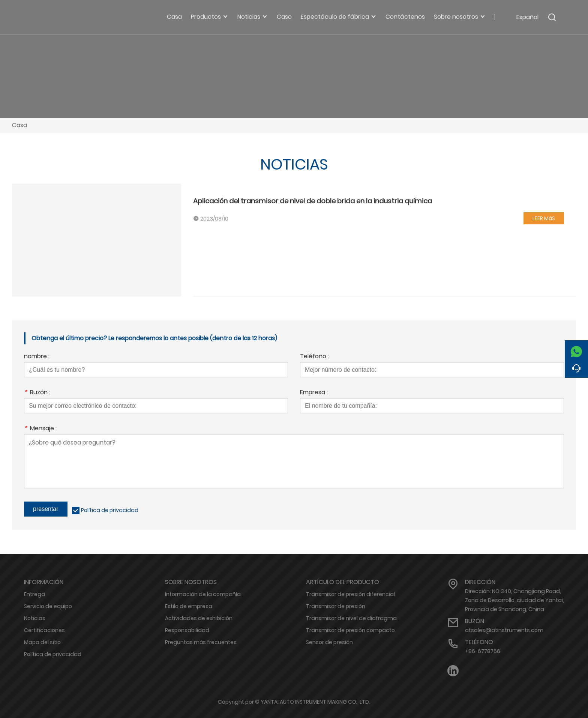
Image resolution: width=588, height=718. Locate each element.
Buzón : (37, 393)
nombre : (37, 357)
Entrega (34, 594)
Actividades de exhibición (199, 618)
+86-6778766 (483, 651)
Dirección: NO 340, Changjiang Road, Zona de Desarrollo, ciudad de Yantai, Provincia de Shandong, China (514, 600)
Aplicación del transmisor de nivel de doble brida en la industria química (313, 201)
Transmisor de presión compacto (350, 630)
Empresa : (314, 393)
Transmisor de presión (336, 606)
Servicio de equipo (48, 606)
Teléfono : (314, 357)
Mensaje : (40, 429)
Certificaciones (44, 630)
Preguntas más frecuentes (201, 642)
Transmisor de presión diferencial (350, 594)
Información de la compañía (203, 594)
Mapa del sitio (42, 642)
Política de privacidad (110, 510)
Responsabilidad (187, 630)
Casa (19, 125)
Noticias (35, 618)
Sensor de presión (329, 642)
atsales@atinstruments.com (504, 630)
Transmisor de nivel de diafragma (351, 618)
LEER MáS (544, 218)
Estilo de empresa (189, 606)
